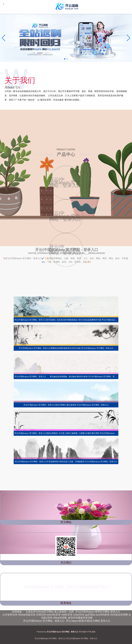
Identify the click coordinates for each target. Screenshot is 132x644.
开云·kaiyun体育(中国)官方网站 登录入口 (88, 621)
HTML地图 (91, 632)
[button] (128, 38)
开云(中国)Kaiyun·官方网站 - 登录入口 (44, 621)
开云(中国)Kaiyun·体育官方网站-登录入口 (98, 612)
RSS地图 (83, 632)
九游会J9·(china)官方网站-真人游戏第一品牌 (50, 612)
